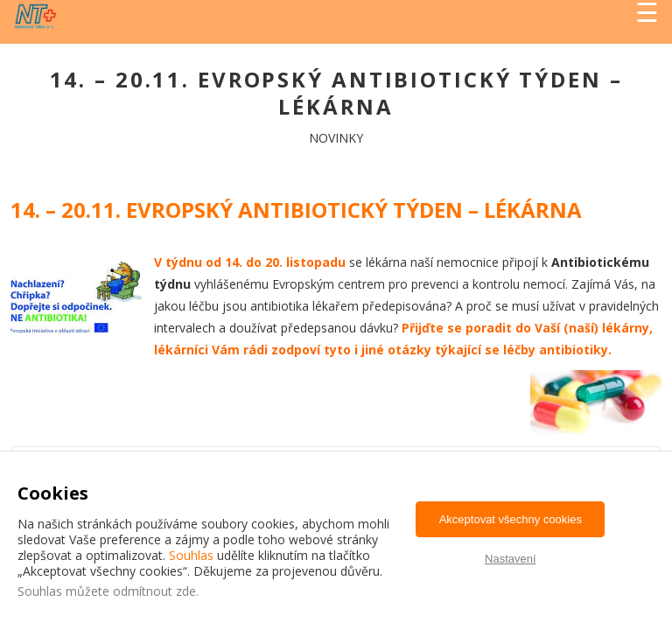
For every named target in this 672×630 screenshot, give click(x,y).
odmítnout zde (154, 591)
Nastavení (511, 559)
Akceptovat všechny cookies (511, 519)
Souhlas (191, 555)
